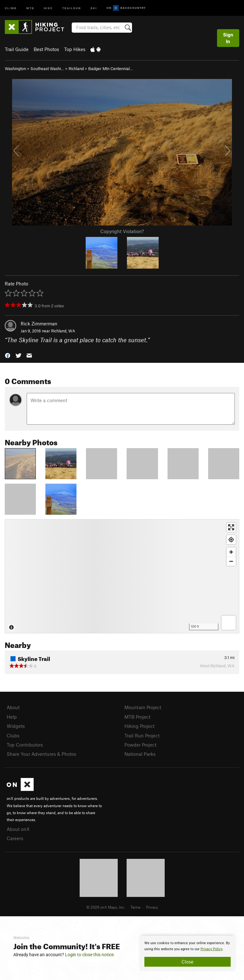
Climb (11, 8)
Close (188, 962)
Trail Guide (17, 49)
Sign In (228, 38)
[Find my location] (231, 540)
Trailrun (72, 8)
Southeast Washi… (47, 69)
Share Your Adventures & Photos (41, 754)
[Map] (122, 576)
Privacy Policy (211, 949)
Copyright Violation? (122, 231)
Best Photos (46, 49)
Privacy (152, 907)
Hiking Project (139, 726)
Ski (94, 8)
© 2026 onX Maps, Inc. (106, 907)
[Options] (229, 623)
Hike (48, 8)
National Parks (140, 754)
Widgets (16, 726)
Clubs (13, 735)
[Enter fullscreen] (231, 527)
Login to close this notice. (90, 955)
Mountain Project (143, 707)
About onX (18, 829)
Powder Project (140, 745)
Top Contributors (25, 745)
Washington (15, 69)
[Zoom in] (231, 552)
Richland (76, 69)
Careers (15, 838)
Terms (135, 907)
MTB (30, 8)
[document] (188, 953)
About (13, 707)
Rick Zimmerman (39, 323)
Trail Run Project (142, 735)
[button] (8, 355)
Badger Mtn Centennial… (111, 69)
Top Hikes (75, 49)
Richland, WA (63, 331)
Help (12, 717)
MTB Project (137, 717)
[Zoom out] (231, 561)
